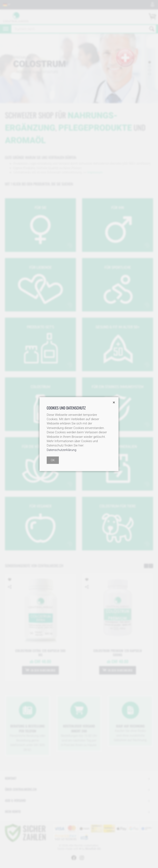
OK (53, 460)
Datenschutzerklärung (62, 450)
